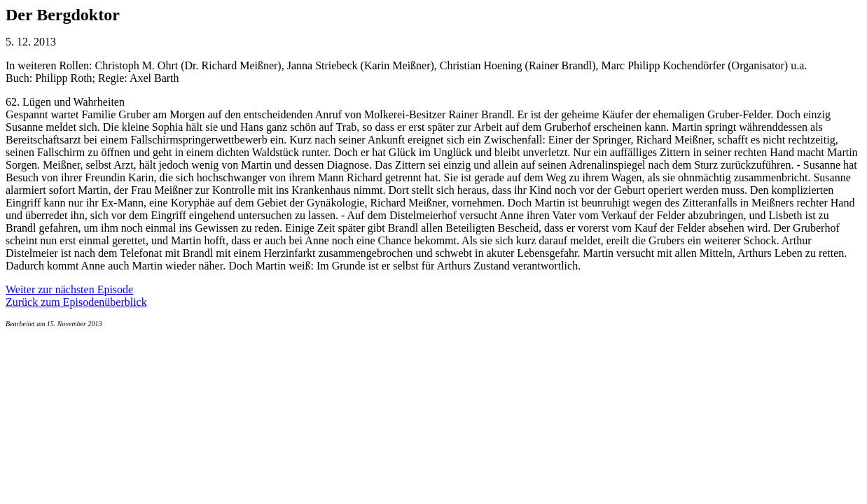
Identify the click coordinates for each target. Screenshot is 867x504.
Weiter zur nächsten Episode (69, 289)
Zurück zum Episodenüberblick (76, 302)
